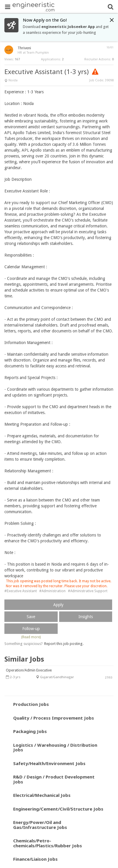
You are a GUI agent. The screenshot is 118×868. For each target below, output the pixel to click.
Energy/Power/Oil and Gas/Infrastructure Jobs (40, 825)
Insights (86, 617)
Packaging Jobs (30, 731)
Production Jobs (31, 704)
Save (31, 617)
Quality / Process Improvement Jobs (54, 718)
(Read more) (31, 637)
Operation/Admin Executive (29, 670)
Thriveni (24, 48)
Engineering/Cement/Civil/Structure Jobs (58, 809)
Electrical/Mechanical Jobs (42, 795)
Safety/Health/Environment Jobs (49, 763)
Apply (58, 605)
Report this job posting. (64, 644)
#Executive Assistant (21, 591)
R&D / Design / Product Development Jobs (54, 779)
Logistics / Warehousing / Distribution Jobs (55, 747)
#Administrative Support (88, 591)
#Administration (52, 591)
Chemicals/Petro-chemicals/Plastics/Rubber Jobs (48, 843)
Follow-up (31, 629)
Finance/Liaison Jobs (35, 859)
